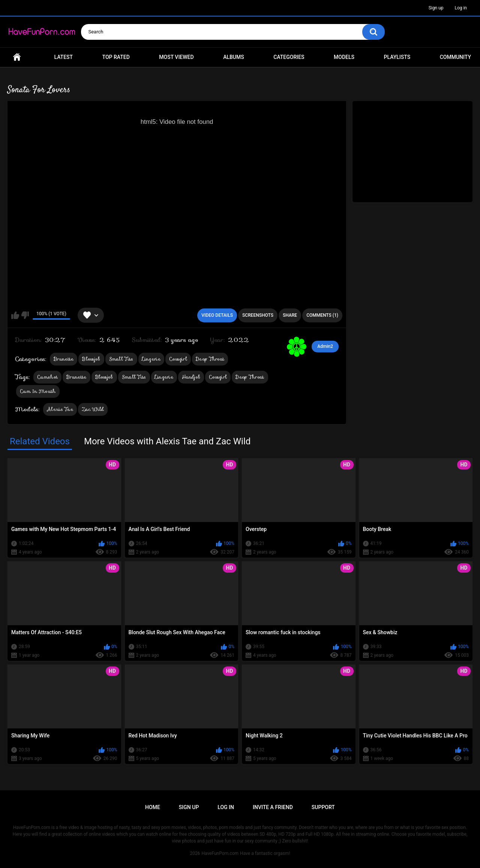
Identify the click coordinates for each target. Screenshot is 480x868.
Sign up (436, 8)
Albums (234, 57)
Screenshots (258, 315)
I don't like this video (25, 315)
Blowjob (91, 359)
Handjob (191, 377)
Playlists (397, 57)
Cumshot (47, 377)
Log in (461, 8)
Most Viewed (176, 57)
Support (323, 807)
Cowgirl (178, 359)
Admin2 (325, 346)
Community (455, 57)
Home (17, 57)
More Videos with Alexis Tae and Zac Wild (167, 441)
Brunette (64, 359)
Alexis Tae (60, 409)
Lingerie (151, 359)
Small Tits (121, 359)
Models (344, 57)
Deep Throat (210, 359)
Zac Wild (93, 409)
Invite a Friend (273, 807)
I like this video (15, 315)
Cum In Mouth (38, 391)
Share (290, 315)
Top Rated (116, 57)
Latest (64, 57)
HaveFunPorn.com (220, 853)
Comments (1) (322, 315)
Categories (289, 57)
